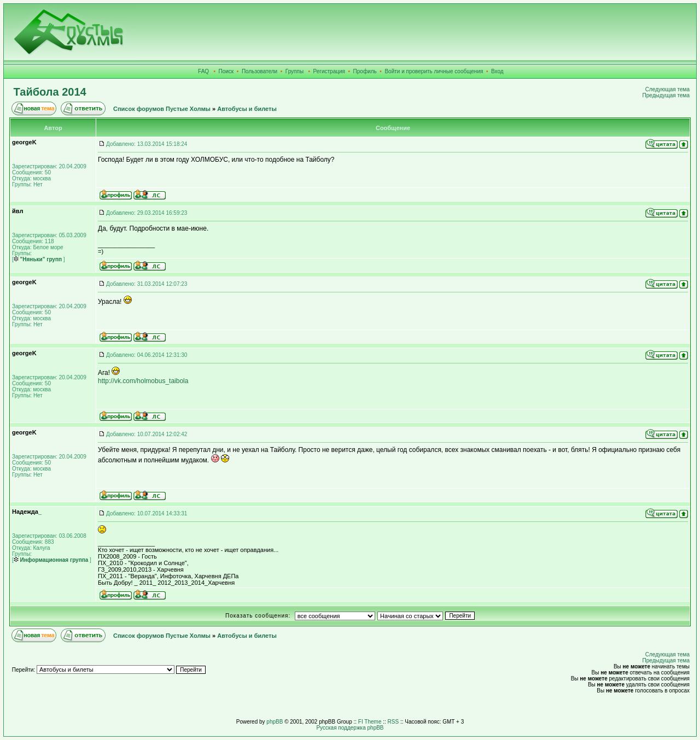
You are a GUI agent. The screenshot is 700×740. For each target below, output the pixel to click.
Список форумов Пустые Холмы (162, 109)
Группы (294, 71)
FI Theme (370, 722)
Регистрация (329, 71)
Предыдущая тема (666, 95)
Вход (497, 71)
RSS (393, 722)
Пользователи (259, 71)
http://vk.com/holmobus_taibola (143, 381)
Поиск (226, 71)
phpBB (275, 722)
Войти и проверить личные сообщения (434, 71)
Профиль (365, 71)
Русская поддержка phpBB (350, 728)
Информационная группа (51, 560)
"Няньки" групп (38, 259)
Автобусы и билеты (247, 109)
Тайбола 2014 (50, 92)
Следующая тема (667, 89)
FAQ (203, 71)
